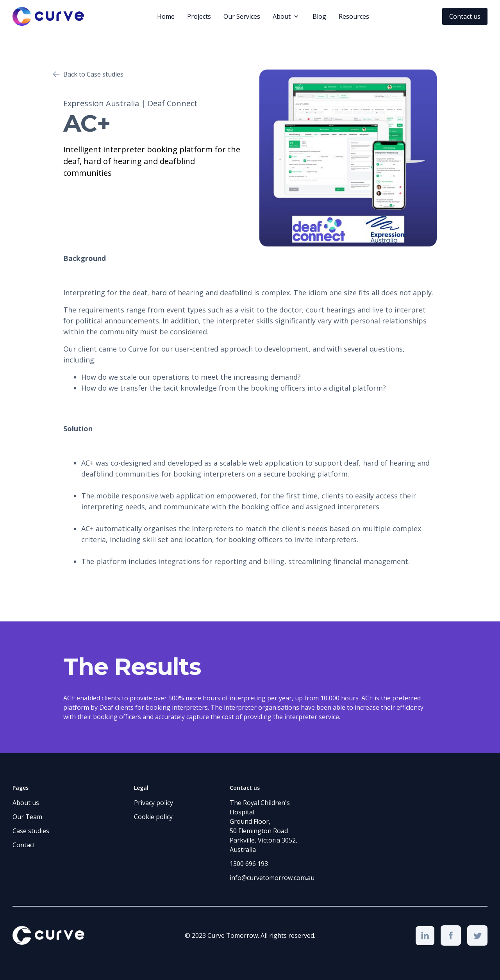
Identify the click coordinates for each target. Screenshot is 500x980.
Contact (24, 845)
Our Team (27, 817)
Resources (354, 16)
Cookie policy (153, 817)
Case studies (31, 831)
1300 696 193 (249, 864)
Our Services (242, 16)
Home (166, 16)
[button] (286, 16)
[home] (48, 16)
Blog (319, 16)
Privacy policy (154, 803)
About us (26, 803)
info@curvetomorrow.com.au (272, 878)
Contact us (465, 16)
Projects (199, 16)
